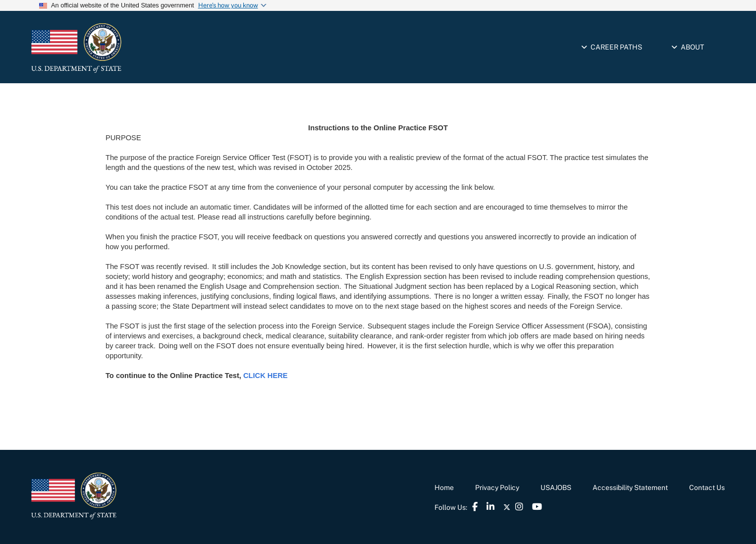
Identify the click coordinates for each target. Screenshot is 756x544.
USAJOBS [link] (556, 488)
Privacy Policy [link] (497, 488)
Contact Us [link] (707, 488)
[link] (118, 48)
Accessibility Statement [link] (630, 488)
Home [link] (444, 488)
